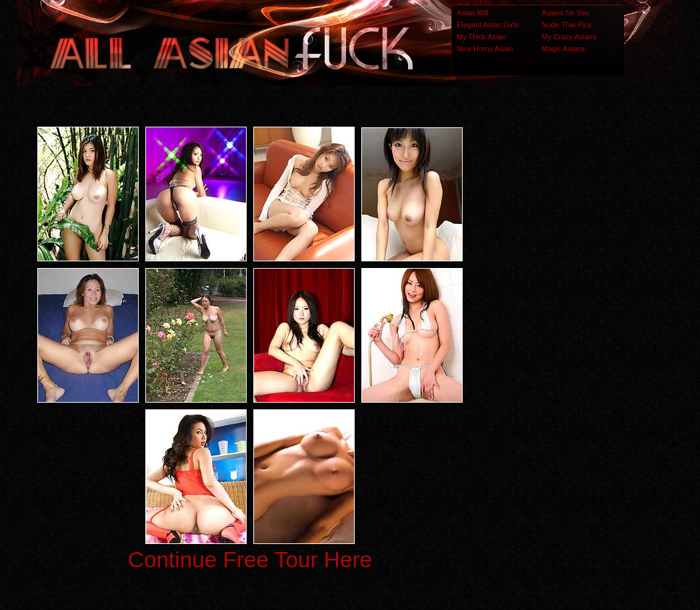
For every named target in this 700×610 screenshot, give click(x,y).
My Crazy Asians (569, 37)
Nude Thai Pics (567, 25)
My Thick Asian (481, 37)
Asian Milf (473, 13)
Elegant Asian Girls (488, 25)
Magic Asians (564, 49)
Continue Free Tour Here (250, 560)
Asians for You (565, 13)
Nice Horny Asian (485, 49)
